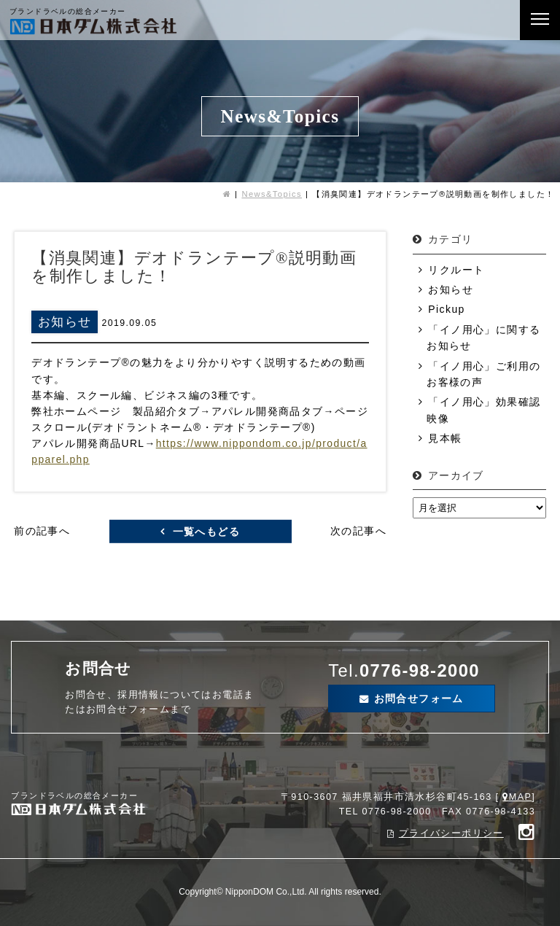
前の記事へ (42, 531)
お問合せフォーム (419, 699)
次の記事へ (358, 531)
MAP (521, 797)
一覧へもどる (206, 531)
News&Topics (272, 194)
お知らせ (451, 289)
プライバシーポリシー (451, 833)
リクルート (456, 270)
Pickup (446, 309)
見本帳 (445, 438)
